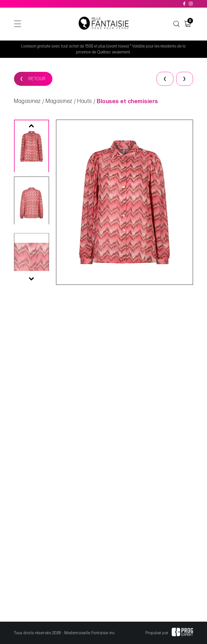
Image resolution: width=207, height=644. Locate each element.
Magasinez (27, 101)
